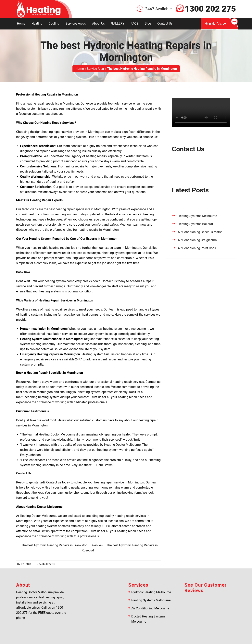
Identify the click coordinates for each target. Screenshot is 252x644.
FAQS (135, 23)
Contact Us (165, 23)
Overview (97, 545)
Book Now (221, 22)
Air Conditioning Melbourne (150, 608)
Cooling (54, 23)
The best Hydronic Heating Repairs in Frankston (54, 545)
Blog (148, 23)
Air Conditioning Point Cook (197, 248)
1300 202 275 (210, 9)
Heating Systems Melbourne (197, 216)
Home (21, 23)
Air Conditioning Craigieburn (197, 240)
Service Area (95, 69)
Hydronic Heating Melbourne (151, 592)
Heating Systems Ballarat (195, 224)
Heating (37, 23)
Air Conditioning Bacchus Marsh (200, 232)
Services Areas (76, 23)
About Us (98, 23)
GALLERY (118, 23)
